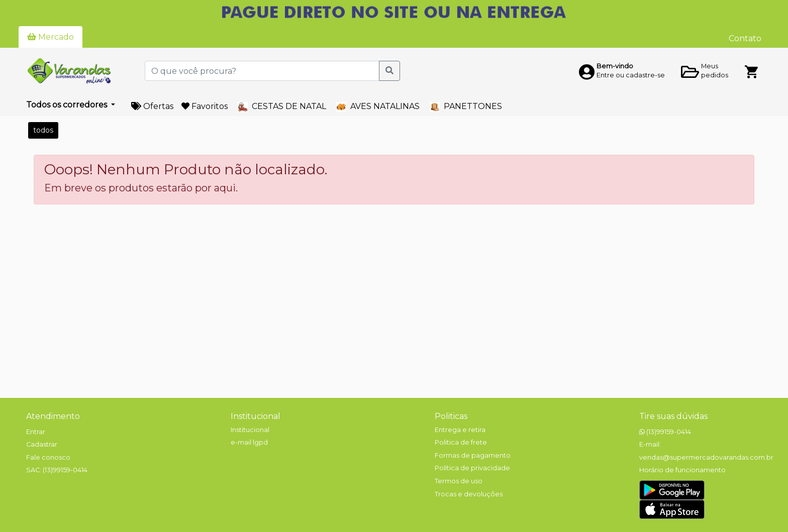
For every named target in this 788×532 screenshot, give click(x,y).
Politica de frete (461, 442)
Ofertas (152, 106)
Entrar (36, 432)
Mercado (51, 37)
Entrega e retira (460, 430)
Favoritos (205, 106)
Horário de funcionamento (682, 470)
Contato (745, 38)
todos (43, 130)
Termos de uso (459, 481)
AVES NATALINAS (378, 107)
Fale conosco (48, 457)
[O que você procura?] (262, 71)
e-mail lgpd (249, 442)
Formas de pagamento (473, 455)
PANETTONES (466, 107)
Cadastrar (42, 444)
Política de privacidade (472, 468)
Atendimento (53, 416)
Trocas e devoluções (469, 494)
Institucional (256, 416)
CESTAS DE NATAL (282, 107)
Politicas (451, 416)
